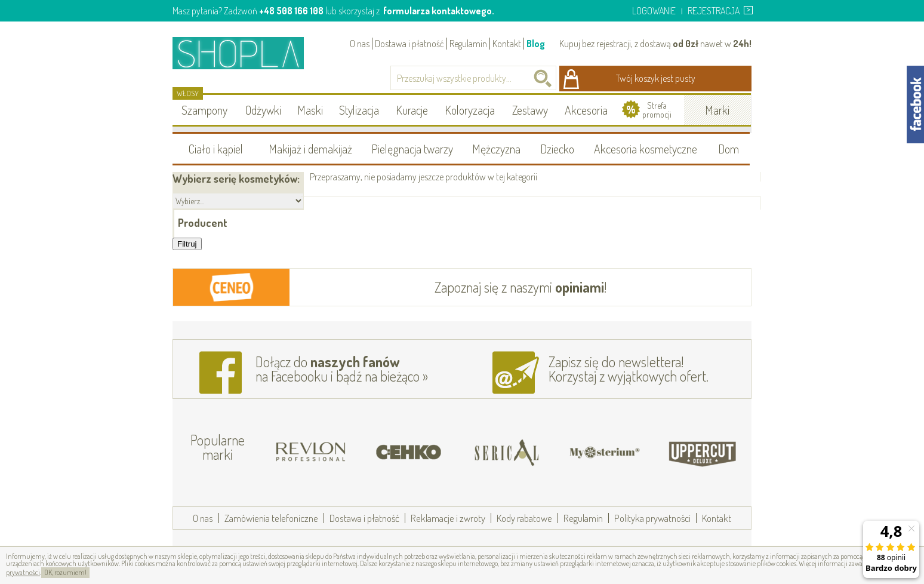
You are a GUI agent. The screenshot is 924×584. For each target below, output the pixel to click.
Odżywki (263, 110)
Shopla (246, 53)
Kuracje (412, 110)
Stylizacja (359, 110)
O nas (360, 44)
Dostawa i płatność (409, 44)
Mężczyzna (496, 149)
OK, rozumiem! (65, 572)
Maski (310, 110)
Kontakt (507, 44)
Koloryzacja (470, 110)
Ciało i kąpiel (216, 149)
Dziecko (557, 149)
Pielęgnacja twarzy (412, 149)
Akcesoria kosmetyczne (646, 149)
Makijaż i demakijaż (310, 149)
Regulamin (468, 44)
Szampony (204, 110)
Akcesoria (586, 110)
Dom (729, 149)
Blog (536, 44)
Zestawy (530, 110)
